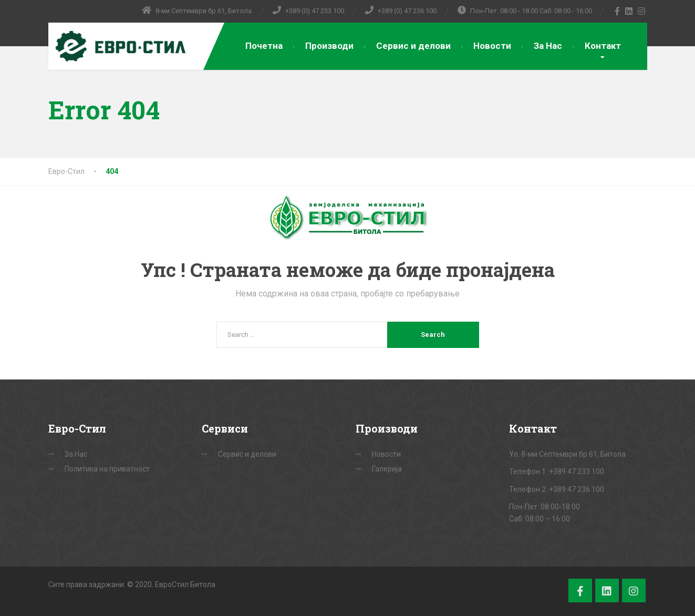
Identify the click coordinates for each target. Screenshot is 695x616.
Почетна (264, 46)
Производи (329, 46)
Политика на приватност (107, 469)
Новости (492, 46)
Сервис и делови (413, 46)
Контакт (603, 46)
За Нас (548, 46)
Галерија (387, 469)
